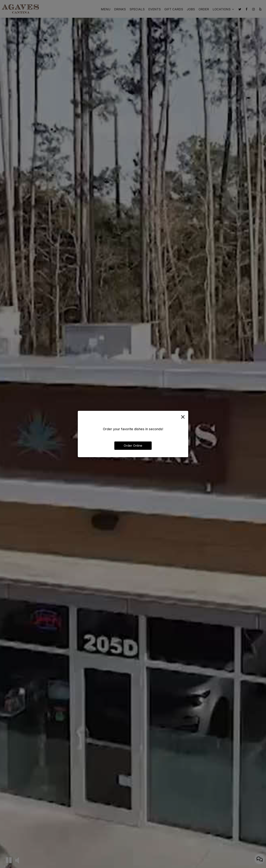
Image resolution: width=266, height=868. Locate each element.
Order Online (133, 446)
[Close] (183, 416)
